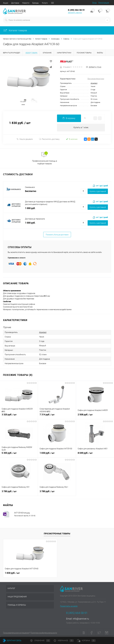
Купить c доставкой (98, 192)
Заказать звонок (75, 13)
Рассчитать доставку (49, 139)
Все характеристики (96, 79)
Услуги (45, 3)
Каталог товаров (15, 30)
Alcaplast (94, 83)
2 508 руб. (95, 416)
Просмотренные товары (57, 534)
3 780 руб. (19, 493)
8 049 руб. (95, 455)
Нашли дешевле (25, 139)
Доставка (15, 3)
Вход (94, 3)
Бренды (36, 3)
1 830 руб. (57, 455)
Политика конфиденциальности (44, 633)
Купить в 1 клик (81, 128)
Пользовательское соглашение (16, 633)
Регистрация (104, 3)
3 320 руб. (19, 416)
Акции (6, 3)
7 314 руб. (57, 416)
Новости (26, 3)
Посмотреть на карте (69, 607)
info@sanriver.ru (81, 619)
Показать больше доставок (57, 235)
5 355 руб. (19, 455)
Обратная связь (12, 641)
